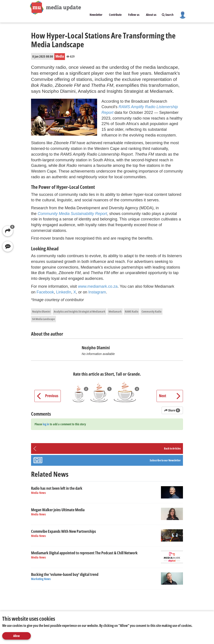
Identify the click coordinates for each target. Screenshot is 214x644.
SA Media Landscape (43, 319)
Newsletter (96, 15)
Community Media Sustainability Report (72, 214)
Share (172, 410)
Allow (17, 636)
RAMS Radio (132, 311)
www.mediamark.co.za (98, 286)
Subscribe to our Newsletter (165, 460)
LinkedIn (64, 292)
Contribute (115, 15)
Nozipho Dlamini (41, 311)
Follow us (134, 15)
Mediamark (115, 311)
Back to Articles (172, 448)
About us (151, 15)
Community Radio (151, 311)
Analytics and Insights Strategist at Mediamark (79, 311)
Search (168, 15)
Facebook (45, 292)
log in (46, 424)
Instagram (97, 292)
